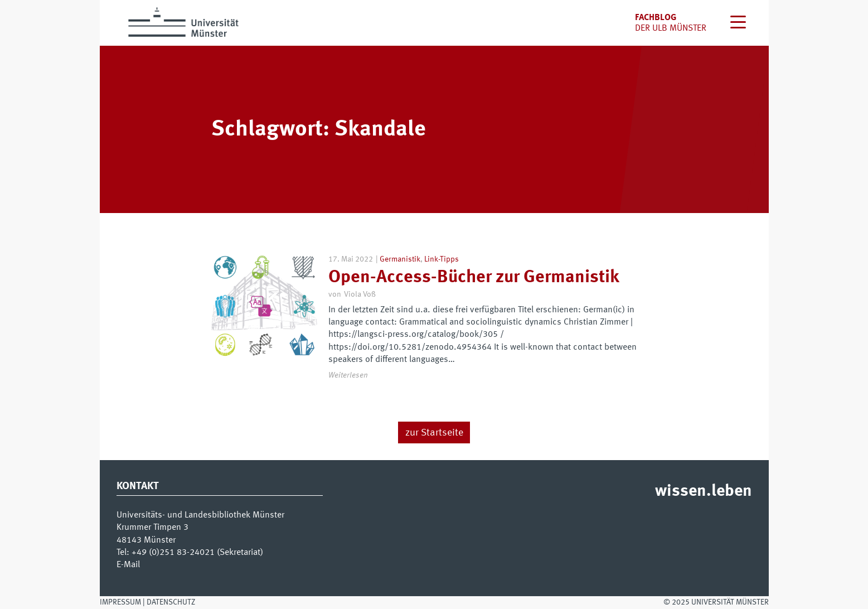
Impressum (120, 602)
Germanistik (400, 259)
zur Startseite (434, 433)
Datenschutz (171, 602)
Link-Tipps (442, 259)
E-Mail (128, 565)
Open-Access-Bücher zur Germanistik (474, 278)
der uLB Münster (671, 28)
